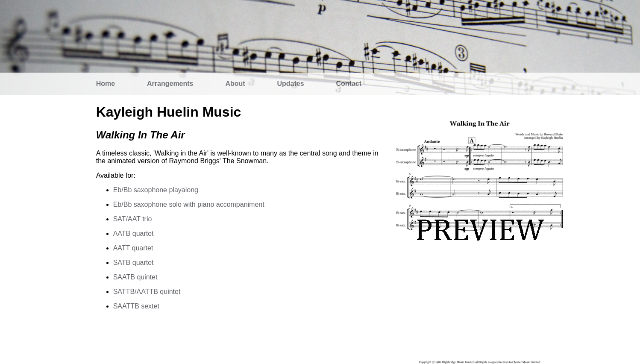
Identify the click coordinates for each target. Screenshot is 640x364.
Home (106, 84)
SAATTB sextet (136, 306)
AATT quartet (133, 248)
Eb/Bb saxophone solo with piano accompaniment (189, 204)
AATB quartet (134, 233)
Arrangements (170, 84)
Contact (349, 84)
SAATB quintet (135, 277)
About (235, 84)
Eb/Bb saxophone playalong (156, 190)
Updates (291, 84)
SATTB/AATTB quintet (147, 292)
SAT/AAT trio (133, 219)
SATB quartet (134, 263)
